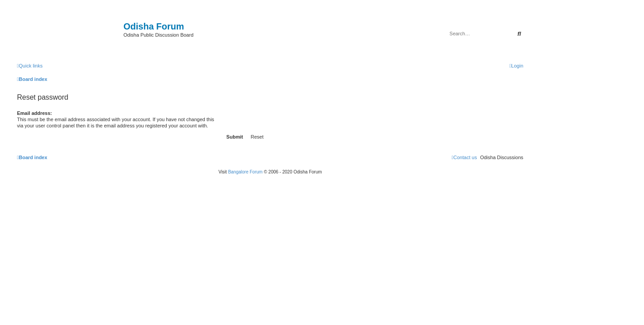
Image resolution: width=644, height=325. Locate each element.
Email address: (34, 113)
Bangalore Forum (245, 172)
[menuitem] (516, 66)
